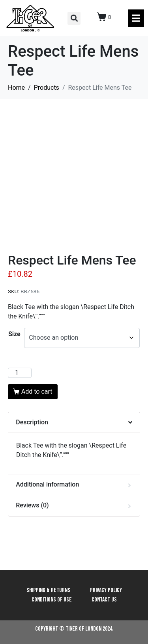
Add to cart (37, 391)
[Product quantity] (20, 373)
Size (14, 334)
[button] (74, 18)
